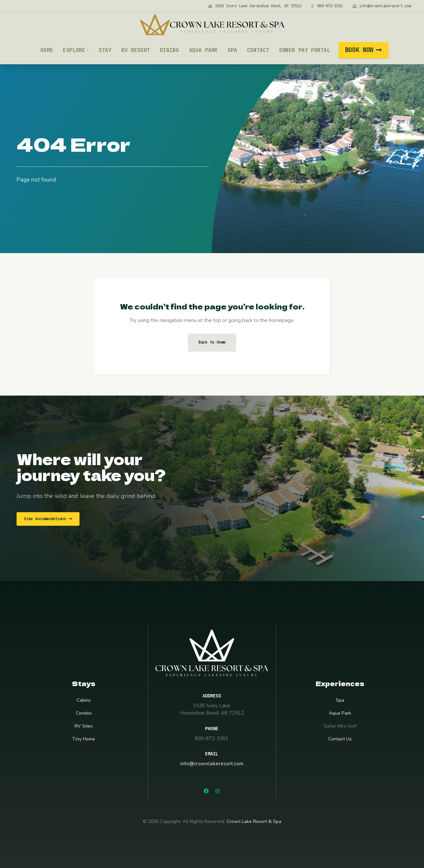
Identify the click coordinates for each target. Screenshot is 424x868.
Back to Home (212, 342)
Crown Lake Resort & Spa (254, 821)
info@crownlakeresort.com (212, 764)
